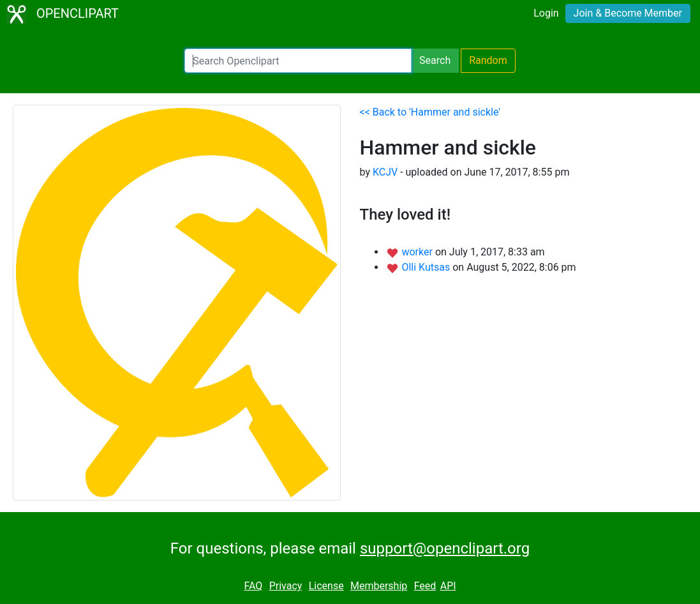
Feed (425, 586)
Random (488, 60)
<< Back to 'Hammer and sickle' (430, 112)
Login (546, 13)
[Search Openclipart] (298, 61)
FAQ (253, 586)
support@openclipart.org (445, 548)
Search (435, 60)
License (326, 586)
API (448, 586)
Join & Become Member (628, 13)
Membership (379, 586)
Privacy (286, 586)
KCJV (385, 172)
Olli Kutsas (427, 267)
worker (418, 252)
